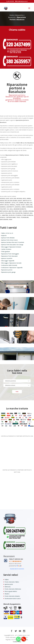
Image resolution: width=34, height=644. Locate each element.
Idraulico (7, 594)
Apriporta (4, 235)
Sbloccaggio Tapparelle (8, 261)
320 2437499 (11, 1)
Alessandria (19, 15)
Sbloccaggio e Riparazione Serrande (11, 263)
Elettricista (8, 587)
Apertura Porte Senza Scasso (9, 240)
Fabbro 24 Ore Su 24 (7, 233)
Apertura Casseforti (7, 258)
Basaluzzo (12, 17)
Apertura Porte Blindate (8, 238)
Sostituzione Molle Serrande (9, 265)
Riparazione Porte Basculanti (9, 256)
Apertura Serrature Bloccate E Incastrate (13, 242)
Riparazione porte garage (8, 272)
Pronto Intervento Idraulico (12, 596)
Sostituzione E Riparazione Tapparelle (12, 268)
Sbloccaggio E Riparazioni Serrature (11, 247)
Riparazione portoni (7, 270)
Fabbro (7, 580)
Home (12, 15)
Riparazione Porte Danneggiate (10, 254)
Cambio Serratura (6, 249)
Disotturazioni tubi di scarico (13, 599)
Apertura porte (9, 584)
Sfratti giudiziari (6, 252)
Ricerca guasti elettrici (11, 591)
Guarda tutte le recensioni (17, 569)
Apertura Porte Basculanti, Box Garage (12, 245)
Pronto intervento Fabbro (12, 582)
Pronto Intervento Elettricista (13, 589)
